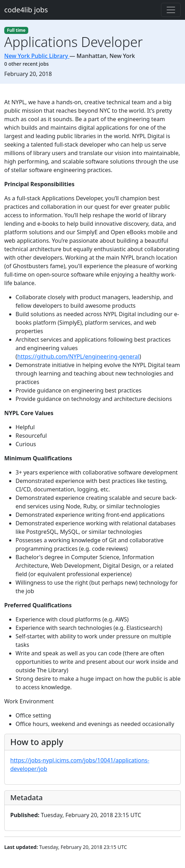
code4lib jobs (26, 10)
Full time (16, 30)
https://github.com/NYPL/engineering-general (78, 356)
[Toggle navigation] (171, 10)
